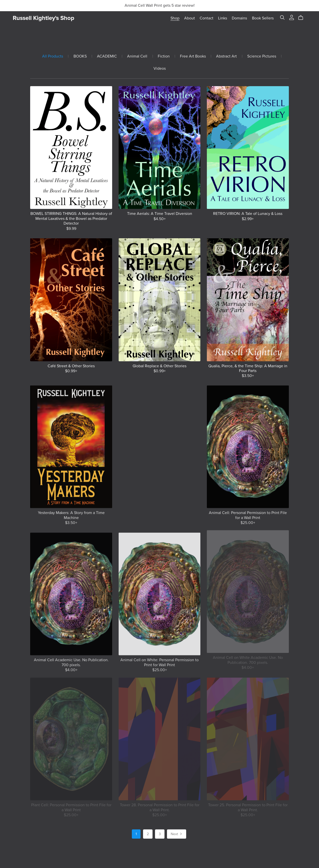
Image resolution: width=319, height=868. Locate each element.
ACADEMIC (107, 56)
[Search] (282, 18)
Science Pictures (262, 56)
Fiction (164, 56)
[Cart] (303, 18)
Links (223, 18)
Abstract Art (226, 56)
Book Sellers (263, 18)
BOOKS (80, 56)
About (190, 18)
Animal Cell (137, 56)
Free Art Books (193, 56)
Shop (175, 18)
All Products (53, 56)
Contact (206, 18)
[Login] (292, 17)
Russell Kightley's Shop (43, 18)
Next (177, 834)
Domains (239, 18)
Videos (160, 69)
